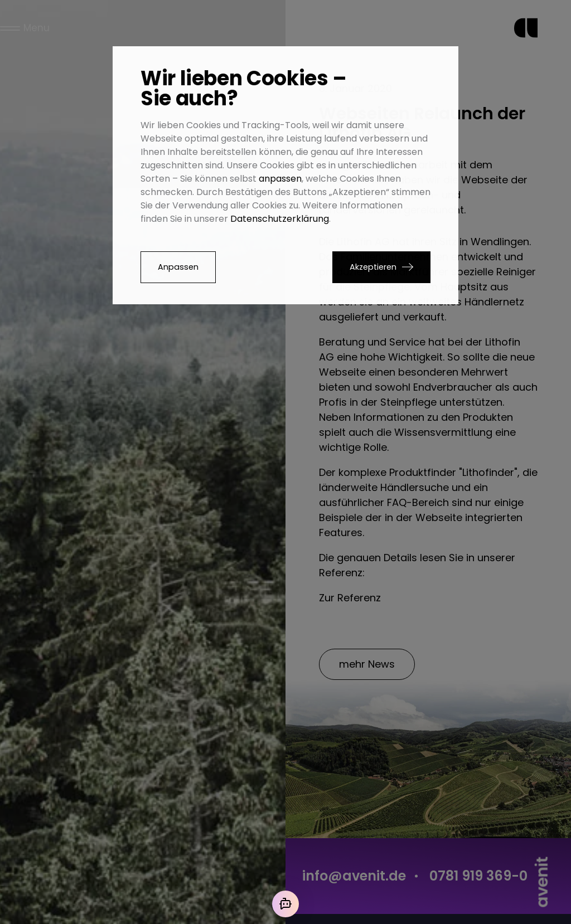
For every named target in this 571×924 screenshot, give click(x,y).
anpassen (280, 179)
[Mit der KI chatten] (285, 904)
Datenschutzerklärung (280, 219)
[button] (381, 267)
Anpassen (178, 267)
